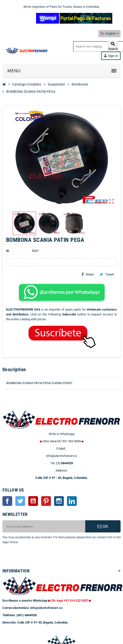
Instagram (59, 501)
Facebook (7, 501)
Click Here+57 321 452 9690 (62, 441)
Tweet (107, 274)
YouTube (33, 501)
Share (88, 274)
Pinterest (46, 501)
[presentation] (42, 557)
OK (103, 526)
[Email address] (44, 526)
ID (8, 251)
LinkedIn (72, 501)
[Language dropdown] (109, 34)
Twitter (20, 501)
